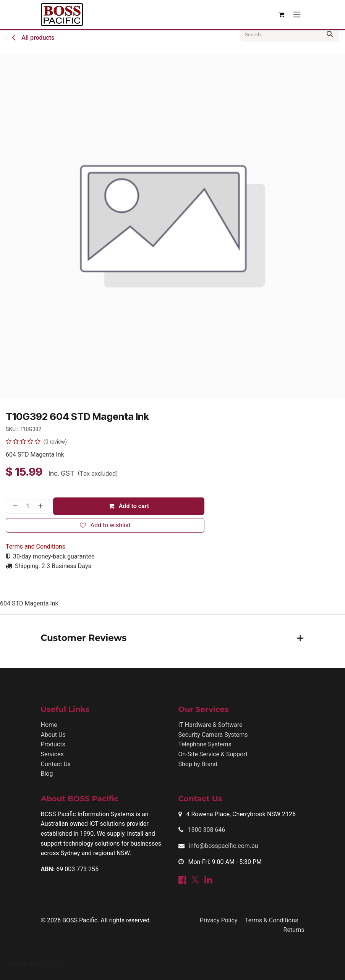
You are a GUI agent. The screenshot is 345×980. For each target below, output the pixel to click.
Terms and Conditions (36, 547)
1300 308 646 (206, 830)
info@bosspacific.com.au (223, 846)
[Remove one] (14, 506)
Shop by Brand (198, 764)
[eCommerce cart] (282, 15)
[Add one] (42, 506)
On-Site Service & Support (213, 754)
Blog (47, 774)
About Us (53, 735)
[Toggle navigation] (297, 15)
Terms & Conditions (272, 920)
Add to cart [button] (129, 506)
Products (53, 744)
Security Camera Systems (213, 735)
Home (49, 725)
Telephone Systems (205, 744)
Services (52, 754)
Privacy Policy (219, 920)
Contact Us (56, 764)
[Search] (330, 34)
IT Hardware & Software (211, 725)
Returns (294, 930)
